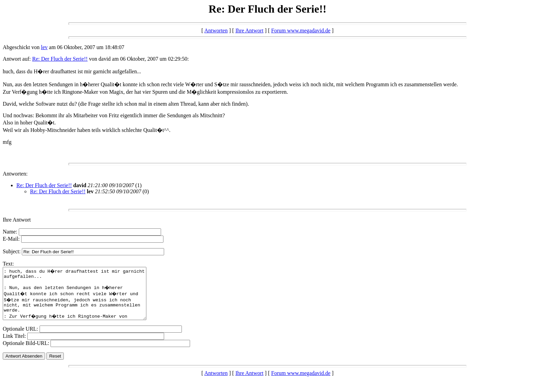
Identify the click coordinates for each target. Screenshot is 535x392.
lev (44, 47)
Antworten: (15, 174)
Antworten (216, 31)
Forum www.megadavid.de (301, 31)
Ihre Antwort (249, 31)
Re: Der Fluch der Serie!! (60, 59)
